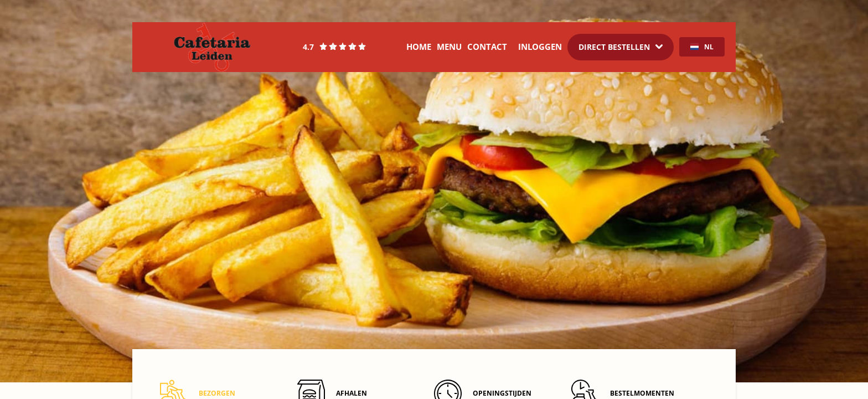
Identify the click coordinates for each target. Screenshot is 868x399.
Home (419, 47)
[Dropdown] (621, 47)
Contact (487, 47)
